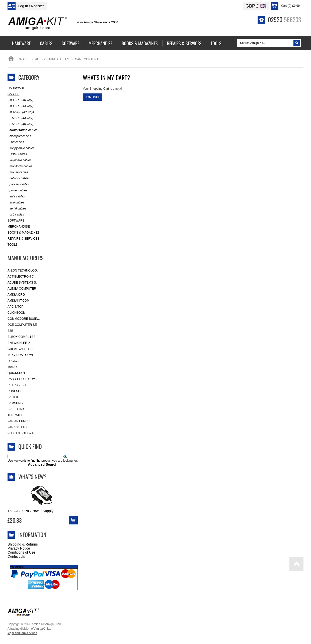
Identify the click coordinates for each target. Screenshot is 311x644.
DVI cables (16, 142)
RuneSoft (16, 391)
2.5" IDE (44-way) (20, 118)
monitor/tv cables (20, 166)
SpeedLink (16, 409)
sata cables (16, 197)
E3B (10, 331)
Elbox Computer (22, 337)
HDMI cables (17, 154)
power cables (17, 191)
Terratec (16, 415)
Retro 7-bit (17, 385)
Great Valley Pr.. (22, 349)
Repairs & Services (23, 239)
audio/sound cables (52, 59)
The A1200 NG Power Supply (30, 511)
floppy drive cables (21, 148)
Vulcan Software (23, 433)
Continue (92, 97)
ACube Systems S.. (23, 283)
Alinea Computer (22, 289)
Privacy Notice (19, 548)
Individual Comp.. (21, 355)
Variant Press (19, 421)
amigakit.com (18, 301)
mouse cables (18, 172)
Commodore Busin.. (24, 319)
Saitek (13, 397)
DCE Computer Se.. (23, 325)
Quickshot (16, 373)
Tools (13, 245)
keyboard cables (19, 160)
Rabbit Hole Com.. (22, 379)
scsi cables (16, 203)
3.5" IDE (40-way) (20, 124)
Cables (23, 59)
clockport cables (19, 136)
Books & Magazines (24, 233)
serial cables (17, 209)
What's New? (32, 476)
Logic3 (13, 361)
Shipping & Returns (23, 544)
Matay (12, 367)
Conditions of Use (21, 552)
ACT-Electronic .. (22, 277)
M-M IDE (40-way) (21, 112)
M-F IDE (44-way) (20, 106)
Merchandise (19, 227)
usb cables (16, 215)
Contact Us (16, 556)
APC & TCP (15, 307)
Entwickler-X (19, 343)
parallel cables (18, 184)
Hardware (16, 88)
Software (16, 221)
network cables (19, 178)
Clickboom (17, 313)
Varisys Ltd (17, 427)
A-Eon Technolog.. (23, 271)
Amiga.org (16, 295)
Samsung (15, 403)
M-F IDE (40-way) (20, 100)
